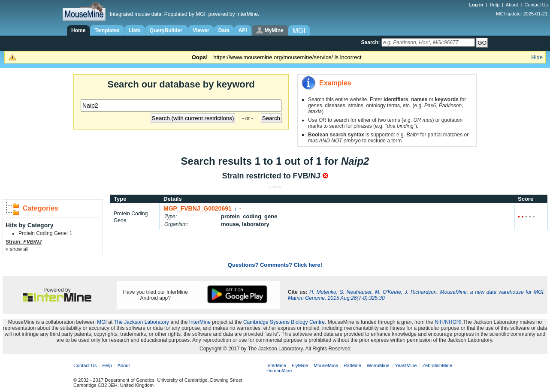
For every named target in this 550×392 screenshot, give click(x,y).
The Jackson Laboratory (141, 322)
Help (495, 5)
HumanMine (279, 371)
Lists (135, 30)
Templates (107, 30)
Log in (477, 5)
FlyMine (300, 365)
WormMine (378, 365)
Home (78, 30)
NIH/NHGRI (448, 322)
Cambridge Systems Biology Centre (284, 322)
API (243, 30)
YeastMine (406, 365)
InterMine (200, 322)
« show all (17, 249)
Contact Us (536, 5)
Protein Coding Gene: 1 (45, 233)
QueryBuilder (167, 30)
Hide (537, 57)
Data (224, 30)
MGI (102, 322)
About (512, 5)
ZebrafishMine (437, 365)
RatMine (352, 365)
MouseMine (326, 365)
